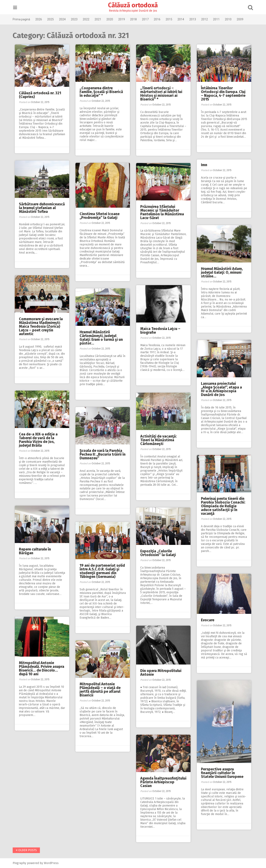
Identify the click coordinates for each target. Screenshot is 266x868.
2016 (159, 19)
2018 (135, 19)
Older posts (28, 850)
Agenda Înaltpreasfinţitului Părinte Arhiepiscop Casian (163, 782)
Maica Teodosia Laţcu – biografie (160, 331)
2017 (147, 19)
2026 (40, 19)
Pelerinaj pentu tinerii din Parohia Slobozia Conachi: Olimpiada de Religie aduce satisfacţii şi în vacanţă (223, 506)
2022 (88, 19)
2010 (230, 19)
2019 (123, 19)
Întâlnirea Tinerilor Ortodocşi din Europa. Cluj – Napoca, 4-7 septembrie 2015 (223, 94)
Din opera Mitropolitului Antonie (161, 673)
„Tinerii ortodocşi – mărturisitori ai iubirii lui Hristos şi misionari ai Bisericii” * (161, 94)
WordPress (53, 863)
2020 (111, 19)
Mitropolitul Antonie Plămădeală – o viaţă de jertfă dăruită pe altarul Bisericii (100, 690)
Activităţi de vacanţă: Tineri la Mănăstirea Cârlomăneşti (158, 440)
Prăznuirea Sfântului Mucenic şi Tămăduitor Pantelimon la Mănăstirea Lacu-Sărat (162, 212)
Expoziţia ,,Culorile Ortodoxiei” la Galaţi (158, 553)
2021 (100, 19)
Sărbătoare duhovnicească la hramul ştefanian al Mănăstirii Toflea (42, 208)
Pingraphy (21, 863)
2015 (171, 19)
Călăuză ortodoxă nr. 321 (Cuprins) (40, 95)
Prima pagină (23, 19)
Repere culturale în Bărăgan (35, 551)
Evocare (208, 620)
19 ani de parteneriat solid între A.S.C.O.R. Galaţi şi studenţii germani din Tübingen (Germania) (102, 571)
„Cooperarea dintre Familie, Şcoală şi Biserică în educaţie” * (101, 92)
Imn (204, 165)
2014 (182, 19)
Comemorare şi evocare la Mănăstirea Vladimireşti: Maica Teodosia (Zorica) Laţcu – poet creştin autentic (41, 326)
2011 (218, 19)
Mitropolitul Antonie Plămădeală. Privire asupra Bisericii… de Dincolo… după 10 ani (42, 668)
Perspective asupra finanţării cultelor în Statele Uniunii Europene (222, 773)
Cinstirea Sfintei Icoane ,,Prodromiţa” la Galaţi (100, 216)
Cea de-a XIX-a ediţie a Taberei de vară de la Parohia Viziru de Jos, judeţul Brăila (38, 440)
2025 (52, 19)
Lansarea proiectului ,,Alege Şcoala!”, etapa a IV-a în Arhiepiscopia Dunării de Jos (221, 389)
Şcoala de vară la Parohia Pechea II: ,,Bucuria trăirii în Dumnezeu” (103, 454)
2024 (64, 19)
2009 (242, 19)
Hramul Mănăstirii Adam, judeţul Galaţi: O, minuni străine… (222, 272)
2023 (76, 19)
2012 (206, 19)
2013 (194, 19)
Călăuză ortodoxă (133, 5)
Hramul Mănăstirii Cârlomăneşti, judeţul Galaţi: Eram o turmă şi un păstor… (101, 338)
